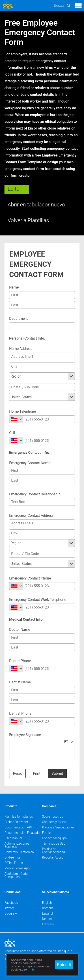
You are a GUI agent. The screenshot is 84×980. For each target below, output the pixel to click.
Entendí (64, 965)
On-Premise (13, 857)
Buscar (59, 6)
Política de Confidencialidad (54, 850)
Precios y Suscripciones (58, 827)
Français (48, 924)
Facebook (11, 903)
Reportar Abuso (53, 857)
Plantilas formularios (19, 817)
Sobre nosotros (53, 817)
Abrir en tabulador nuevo (36, 205)
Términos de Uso (54, 844)
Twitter (9, 908)
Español (48, 913)
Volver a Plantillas (28, 220)
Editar (14, 189)
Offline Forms (14, 863)
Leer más (28, 969)
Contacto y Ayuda (54, 822)
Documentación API (18, 827)
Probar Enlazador (16, 822)
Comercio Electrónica (19, 852)
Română (48, 908)
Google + (11, 913)
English (47, 903)
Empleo (47, 833)
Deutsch (48, 919)
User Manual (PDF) (17, 838)
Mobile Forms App (17, 868)
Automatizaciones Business (17, 845)
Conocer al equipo (55, 838)
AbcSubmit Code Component (16, 875)
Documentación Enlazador (23, 833)
